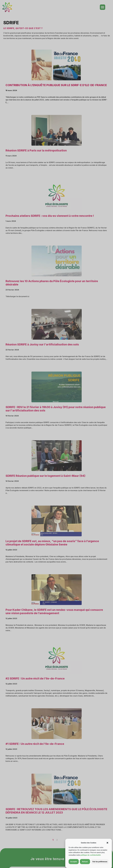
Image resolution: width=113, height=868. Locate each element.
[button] (107, 843)
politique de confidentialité (91, 855)
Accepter (74, 862)
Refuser (85, 862)
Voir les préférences (100, 862)
